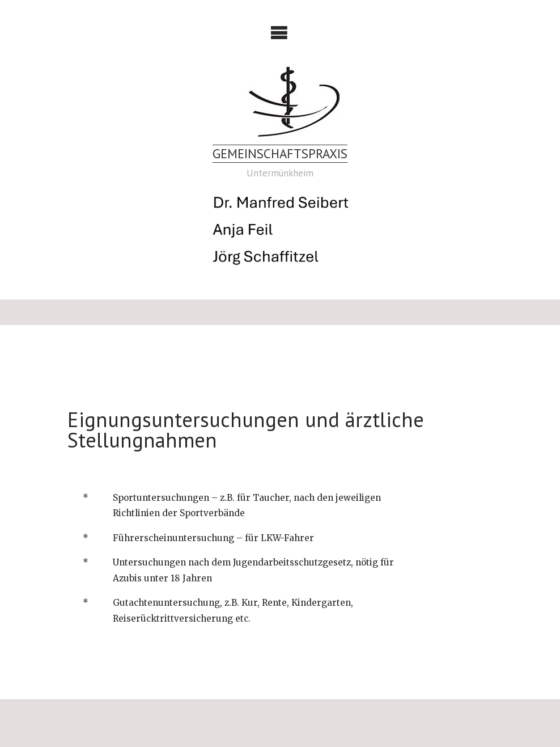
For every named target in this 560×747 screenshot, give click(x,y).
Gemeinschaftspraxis (280, 153)
